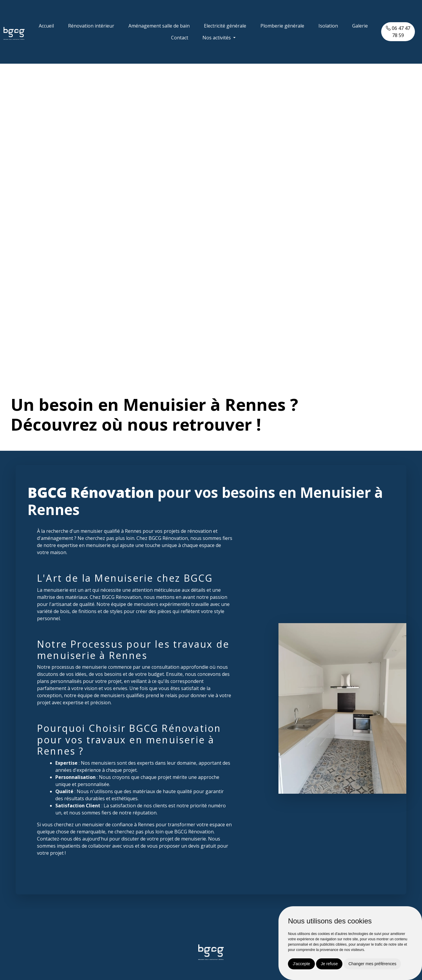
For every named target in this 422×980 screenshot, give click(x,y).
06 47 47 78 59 (398, 32)
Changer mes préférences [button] (372, 964)
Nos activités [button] (217, 38)
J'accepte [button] (301, 964)
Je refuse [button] (329, 964)
